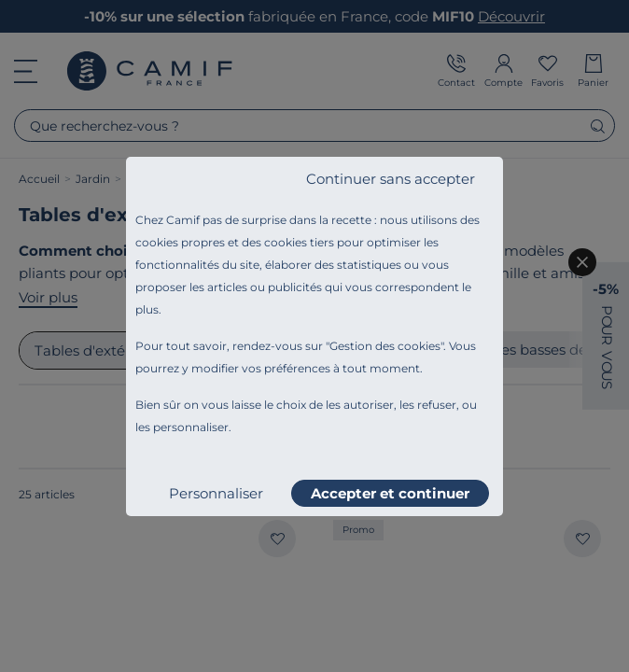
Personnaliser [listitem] (216, 493)
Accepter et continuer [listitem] (390, 493)
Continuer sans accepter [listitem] (391, 179)
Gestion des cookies (385, 346)
